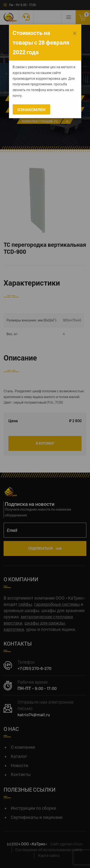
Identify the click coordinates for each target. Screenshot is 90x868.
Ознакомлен (32, 109)
